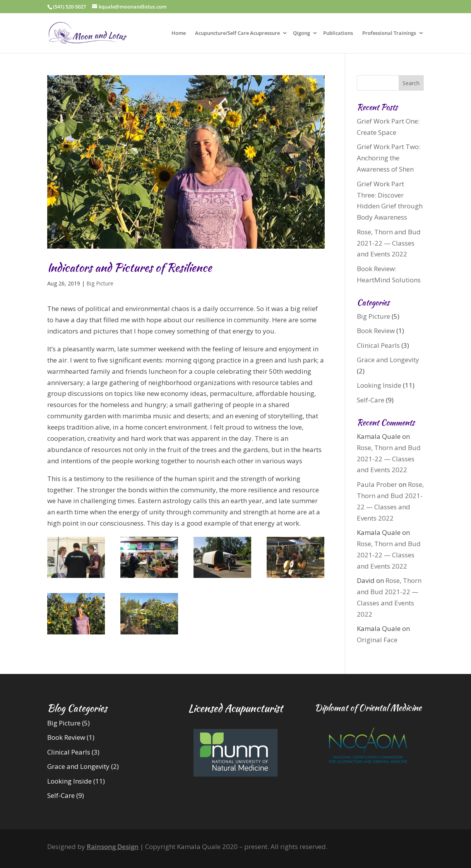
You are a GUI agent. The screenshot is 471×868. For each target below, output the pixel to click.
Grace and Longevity (388, 360)
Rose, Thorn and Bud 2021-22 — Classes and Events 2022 (389, 243)
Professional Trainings (389, 34)
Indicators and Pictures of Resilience (129, 267)
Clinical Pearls (378, 345)
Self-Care (371, 400)
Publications (338, 34)
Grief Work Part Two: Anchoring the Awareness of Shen (389, 158)
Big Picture (100, 283)
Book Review (376, 331)
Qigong (301, 34)
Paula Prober (377, 484)
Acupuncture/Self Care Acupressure (237, 34)
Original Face (377, 640)
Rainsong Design (113, 847)
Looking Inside (379, 385)
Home (179, 34)
